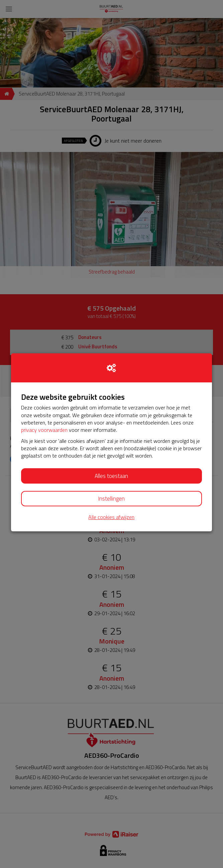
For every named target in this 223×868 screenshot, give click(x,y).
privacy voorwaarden (44, 430)
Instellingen (111, 499)
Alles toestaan (111, 476)
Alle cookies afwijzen (111, 517)
